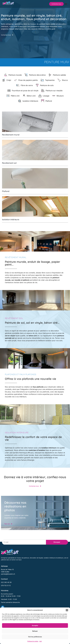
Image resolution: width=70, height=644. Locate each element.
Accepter (35, 626)
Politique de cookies (33, 641)
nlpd (41, 641)
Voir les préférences (35, 637)
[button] (67, 610)
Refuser (35, 631)
